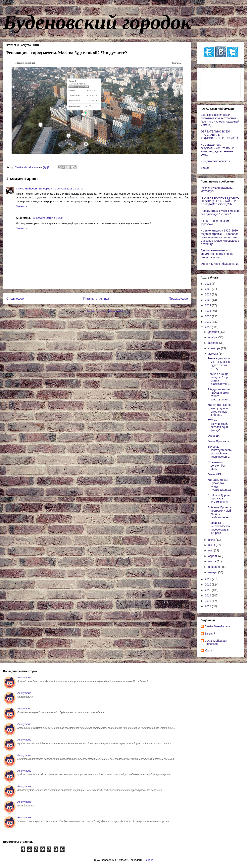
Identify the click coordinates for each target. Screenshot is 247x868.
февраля (214, 567)
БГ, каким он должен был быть (217, 466)
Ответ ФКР (215, 474)
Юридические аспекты (215, 161)
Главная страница (96, 299)
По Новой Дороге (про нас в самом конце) (219, 499)
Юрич (208, 650)
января (213, 572)
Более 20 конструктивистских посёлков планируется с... (220, 452)
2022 (208, 305)
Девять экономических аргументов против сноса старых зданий (217, 254)
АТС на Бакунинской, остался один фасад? (218, 425)
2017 (208, 579)
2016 (208, 585)
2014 (208, 595)
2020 (208, 316)
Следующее (15, 299)
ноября (213, 337)
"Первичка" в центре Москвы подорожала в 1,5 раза (219, 528)
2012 (208, 606)
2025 (208, 289)
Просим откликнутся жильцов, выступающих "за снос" (220, 212)
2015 (208, 590)
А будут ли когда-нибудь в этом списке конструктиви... (219, 394)
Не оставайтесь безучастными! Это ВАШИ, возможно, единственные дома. (218, 150)
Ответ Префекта (218, 441)
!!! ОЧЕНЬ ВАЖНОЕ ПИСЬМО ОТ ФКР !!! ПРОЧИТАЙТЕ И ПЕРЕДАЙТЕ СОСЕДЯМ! (220, 201)
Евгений (210, 634)
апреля (213, 556)
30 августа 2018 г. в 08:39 (68, 189)
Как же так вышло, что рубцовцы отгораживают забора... (220, 410)
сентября (215, 348)
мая (211, 550)
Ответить (22, 206)
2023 (208, 300)
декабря (214, 332)
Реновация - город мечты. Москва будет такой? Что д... (219, 363)
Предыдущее (178, 299)
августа (213, 354)
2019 (208, 322)
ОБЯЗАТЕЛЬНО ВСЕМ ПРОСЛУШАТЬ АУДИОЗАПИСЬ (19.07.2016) (219, 135)
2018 (208, 327)
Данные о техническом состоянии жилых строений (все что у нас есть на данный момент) (220, 120)
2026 (208, 284)
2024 (208, 294)
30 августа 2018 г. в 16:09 (48, 218)
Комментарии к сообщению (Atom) (107, 311)
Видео (205, 168)
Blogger (148, 860)
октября (214, 343)
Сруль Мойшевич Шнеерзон (34, 189)
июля (212, 540)
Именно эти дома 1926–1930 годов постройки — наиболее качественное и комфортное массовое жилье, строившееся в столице (221, 237)
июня (212, 545)
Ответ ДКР (214, 436)
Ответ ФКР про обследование (220, 264)
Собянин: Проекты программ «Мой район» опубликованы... (220, 512)
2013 (208, 601)
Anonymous (24, 677)
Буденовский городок (97, 22)
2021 (208, 311)
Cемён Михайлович (217, 626)
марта (212, 561)
